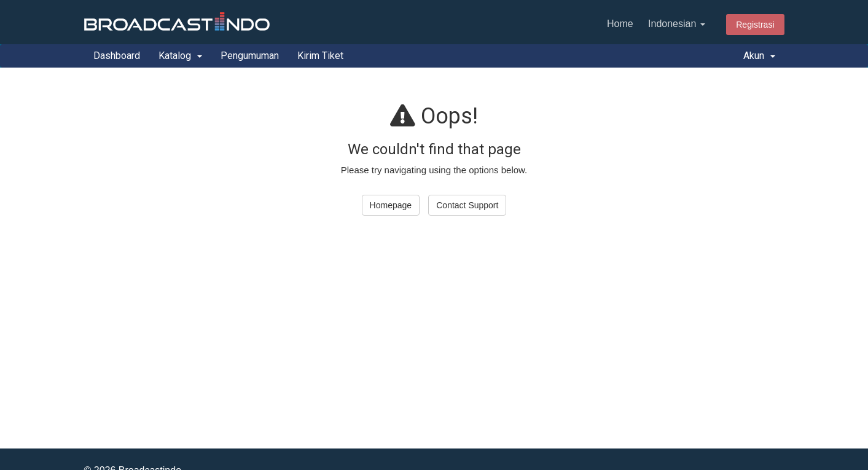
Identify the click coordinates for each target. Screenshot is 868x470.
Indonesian (677, 24)
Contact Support (467, 205)
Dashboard (117, 56)
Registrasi (755, 25)
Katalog (180, 56)
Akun (759, 56)
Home (620, 24)
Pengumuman (250, 56)
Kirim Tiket (320, 56)
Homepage (391, 205)
